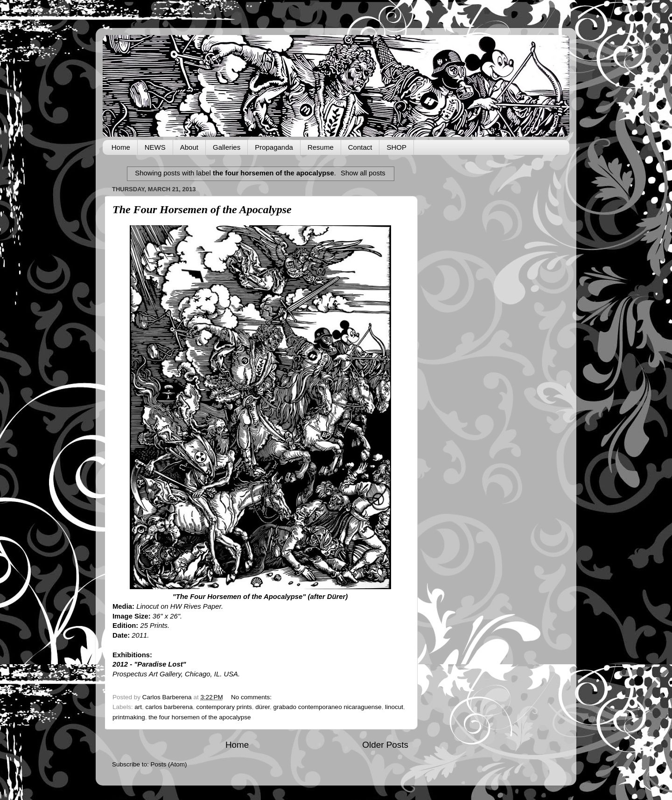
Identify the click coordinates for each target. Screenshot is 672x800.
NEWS (155, 147)
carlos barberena (169, 707)
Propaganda (274, 147)
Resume (321, 147)
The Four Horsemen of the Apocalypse (202, 209)
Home (121, 147)
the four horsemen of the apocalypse (199, 717)
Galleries (227, 147)
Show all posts (363, 173)
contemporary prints (224, 707)
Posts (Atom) (169, 764)
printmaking (129, 717)
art (138, 707)
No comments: (252, 697)
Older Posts (385, 745)
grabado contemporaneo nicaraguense (328, 707)
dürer (262, 707)
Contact (360, 147)
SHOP (396, 147)
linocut (394, 707)
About (189, 147)
